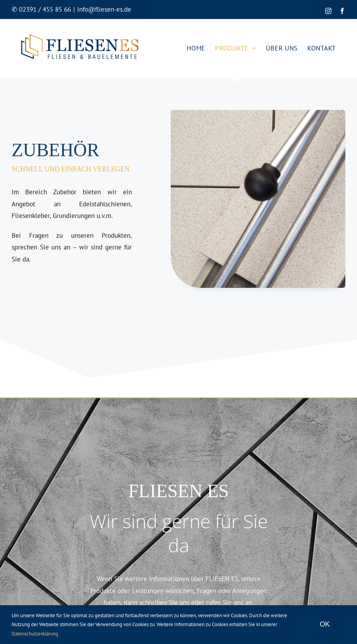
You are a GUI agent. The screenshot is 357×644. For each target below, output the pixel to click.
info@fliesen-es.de (104, 9)
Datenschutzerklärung (35, 634)
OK (325, 624)
